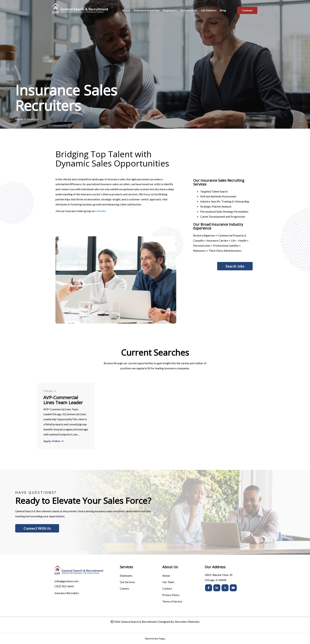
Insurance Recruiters (67, 593)
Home (19, 119)
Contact (167, 589)
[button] (235, 266)
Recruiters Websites (187, 622)
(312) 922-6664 (64, 586)
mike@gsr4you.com (67, 581)
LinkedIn (100, 211)
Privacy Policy (171, 595)
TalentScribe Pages (155, 639)
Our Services (127, 582)
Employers (126, 576)
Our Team (168, 582)
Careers (124, 589)
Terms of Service (172, 602)
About (166, 576)
